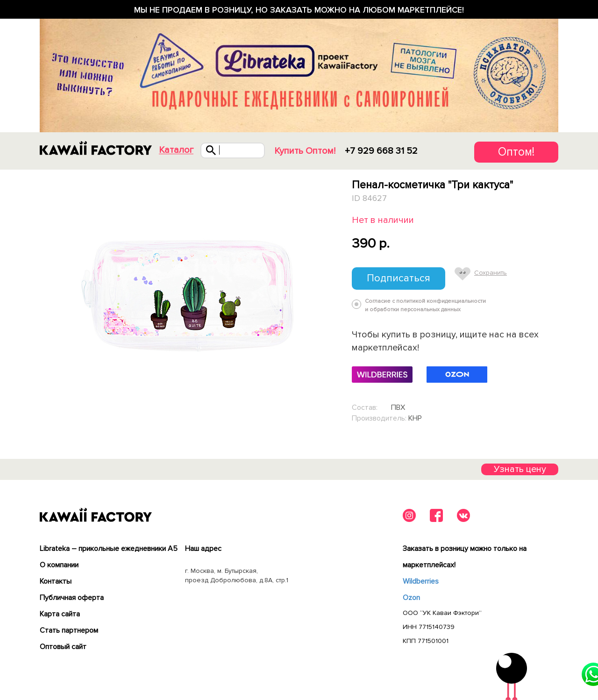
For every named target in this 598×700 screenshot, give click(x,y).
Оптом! (516, 152)
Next (330, 298)
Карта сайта (60, 614)
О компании (59, 565)
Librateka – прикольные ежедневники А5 (109, 549)
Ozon (411, 598)
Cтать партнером (69, 630)
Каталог (176, 150)
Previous (42, 298)
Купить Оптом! (305, 151)
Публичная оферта (72, 598)
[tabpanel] (186, 298)
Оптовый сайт (63, 647)
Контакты (56, 581)
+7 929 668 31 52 (381, 151)
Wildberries (421, 581)
